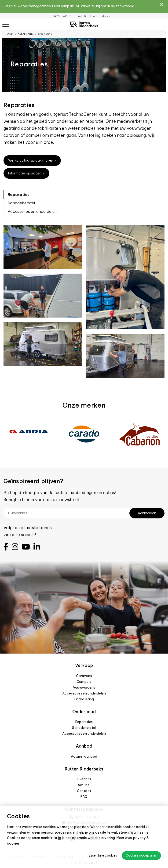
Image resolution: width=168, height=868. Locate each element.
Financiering (84, 699)
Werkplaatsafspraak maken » (32, 160)
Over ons (84, 779)
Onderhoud (25, 34)
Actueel (84, 785)
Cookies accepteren (141, 855)
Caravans (84, 676)
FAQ (84, 797)
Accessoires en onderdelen (32, 211)
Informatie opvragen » (26, 173)
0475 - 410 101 (62, 16)
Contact (84, 791)
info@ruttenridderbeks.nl (96, 16)
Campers (84, 682)
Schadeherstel (21, 203)
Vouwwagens (84, 687)
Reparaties (45, 34)
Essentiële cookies (103, 855)
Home (9, 34)
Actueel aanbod (84, 756)
